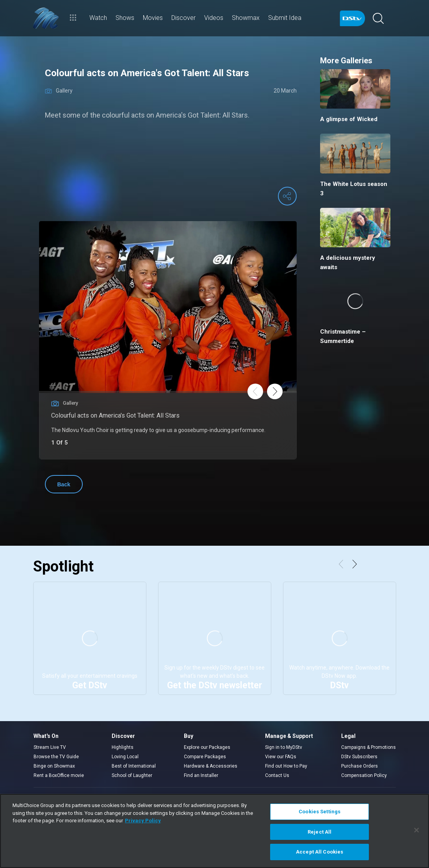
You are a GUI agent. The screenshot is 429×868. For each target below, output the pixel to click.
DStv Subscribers (359, 757)
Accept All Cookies (320, 852)
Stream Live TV (50, 747)
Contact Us (277, 775)
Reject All (320, 832)
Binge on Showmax (54, 766)
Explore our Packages (207, 747)
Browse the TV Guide (56, 757)
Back (64, 484)
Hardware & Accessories (211, 766)
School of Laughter (132, 775)
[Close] (417, 830)
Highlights (123, 747)
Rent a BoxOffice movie (59, 775)
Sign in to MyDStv (284, 747)
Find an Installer (201, 775)
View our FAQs (281, 757)
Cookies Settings (320, 812)
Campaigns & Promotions (368, 747)
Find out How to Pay (286, 766)
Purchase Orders (360, 766)
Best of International (134, 766)
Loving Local (125, 757)
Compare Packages (205, 757)
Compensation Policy (364, 775)
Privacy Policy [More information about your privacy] (143, 821)
